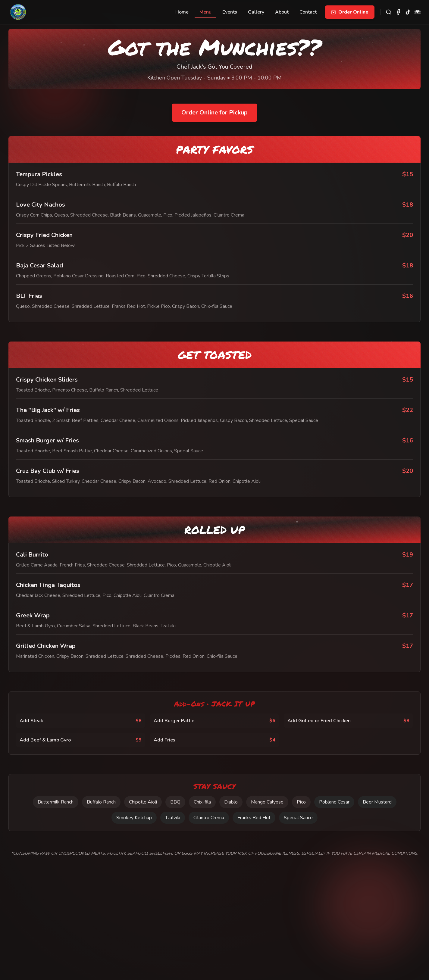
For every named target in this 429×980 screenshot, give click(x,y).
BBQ (175, 802)
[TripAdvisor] (418, 12)
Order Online (350, 12)
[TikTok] (408, 12)
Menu (205, 13)
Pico (301, 802)
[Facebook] (398, 12)
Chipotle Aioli (143, 802)
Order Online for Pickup (214, 112)
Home (182, 12)
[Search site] (389, 12)
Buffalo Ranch (101, 802)
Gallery (256, 12)
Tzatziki (172, 818)
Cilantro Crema (209, 818)
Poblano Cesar (334, 802)
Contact (308, 12)
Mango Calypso (267, 802)
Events (230, 12)
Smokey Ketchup (134, 818)
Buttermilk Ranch (56, 802)
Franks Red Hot (254, 818)
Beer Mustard (377, 802)
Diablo (231, 802)
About (282, 12)
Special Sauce (298, 818)
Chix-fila (202, 802)
